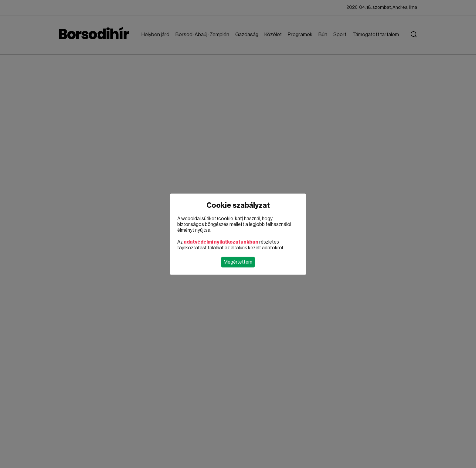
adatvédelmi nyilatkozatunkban (221, 242)
